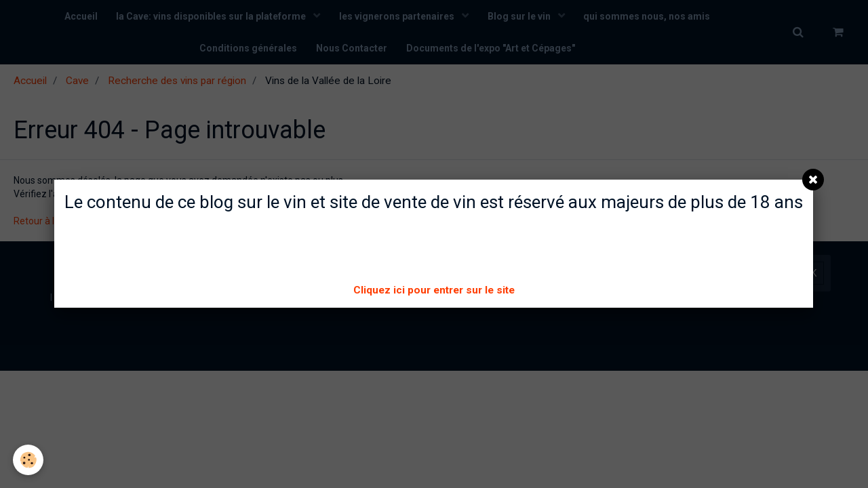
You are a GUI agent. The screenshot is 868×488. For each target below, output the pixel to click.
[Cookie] (29, 460)
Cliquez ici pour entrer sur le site (434, 290)
